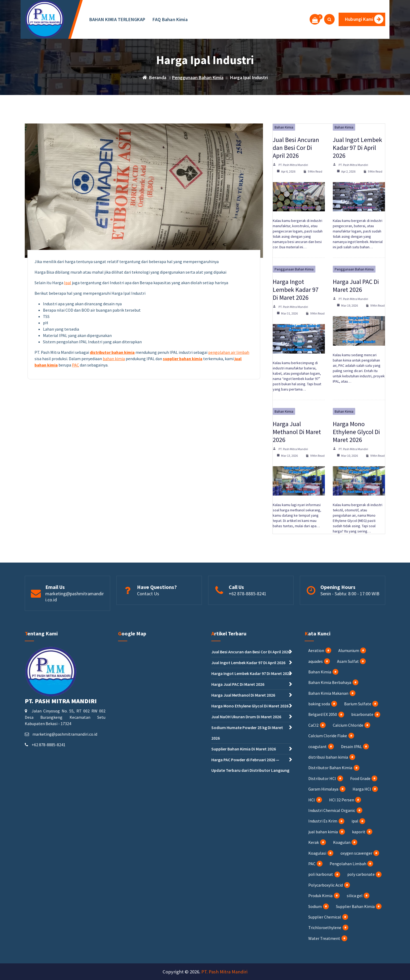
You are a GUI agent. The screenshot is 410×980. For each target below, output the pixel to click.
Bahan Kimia (284, 127)
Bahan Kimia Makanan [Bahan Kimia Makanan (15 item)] (328, 693)
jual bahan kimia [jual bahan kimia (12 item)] (323, 832)
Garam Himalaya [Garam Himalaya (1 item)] (323, 789)
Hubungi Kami (364, 19)
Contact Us (148, 594)
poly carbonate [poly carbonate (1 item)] (361, 874)
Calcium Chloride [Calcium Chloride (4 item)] (348, 725)
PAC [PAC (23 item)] (312, 864)
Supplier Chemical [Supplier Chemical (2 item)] (325, 917)
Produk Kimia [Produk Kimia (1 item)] (320, 896)
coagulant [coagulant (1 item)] (318, 746)
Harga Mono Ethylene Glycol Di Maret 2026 (356, 432)
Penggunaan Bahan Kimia (198, 77)
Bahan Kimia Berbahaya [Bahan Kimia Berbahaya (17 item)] (330, 682)
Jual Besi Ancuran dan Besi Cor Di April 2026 (296, 148)
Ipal (68, 283)
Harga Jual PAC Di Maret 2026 (356, 286)
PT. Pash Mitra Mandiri (293, 165)
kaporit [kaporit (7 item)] (359, 832)
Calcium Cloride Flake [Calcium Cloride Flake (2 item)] (328, 736)
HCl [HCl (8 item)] (312, 800)
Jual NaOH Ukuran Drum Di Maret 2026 (246, 717)
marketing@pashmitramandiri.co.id (65, 734)
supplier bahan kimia (183, 359)
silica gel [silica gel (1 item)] (355, 896)
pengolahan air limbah (229, 352)
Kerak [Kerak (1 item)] (314, 842)
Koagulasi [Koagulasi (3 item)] (317, 853)
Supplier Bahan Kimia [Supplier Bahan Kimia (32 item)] (355, 906)
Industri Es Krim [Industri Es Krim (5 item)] (323, 821)
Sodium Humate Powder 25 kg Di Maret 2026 (247, 733)
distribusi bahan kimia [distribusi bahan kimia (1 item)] (328, 757)
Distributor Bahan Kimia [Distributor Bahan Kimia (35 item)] (330, 768)
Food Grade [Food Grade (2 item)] (360, 778)
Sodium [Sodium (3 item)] (315, 906)
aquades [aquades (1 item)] (316, 661)
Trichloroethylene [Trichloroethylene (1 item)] (325, 927)
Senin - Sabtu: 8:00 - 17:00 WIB (350, 594)
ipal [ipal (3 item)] (355, 821)
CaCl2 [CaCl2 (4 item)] (313, 725)
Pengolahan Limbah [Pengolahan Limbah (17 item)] (348, 864)
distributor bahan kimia (112, 352)
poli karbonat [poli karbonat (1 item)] (321, 874)
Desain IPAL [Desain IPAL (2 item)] (352, 746)
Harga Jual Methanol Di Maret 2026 (297, 432)
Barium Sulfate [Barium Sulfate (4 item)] (358, 704)
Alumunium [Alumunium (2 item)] (349, 650)
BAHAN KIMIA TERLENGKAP (117, 19)
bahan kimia (114, 359)
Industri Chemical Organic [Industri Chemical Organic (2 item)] (332, 810)
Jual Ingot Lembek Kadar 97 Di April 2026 (357, 148)
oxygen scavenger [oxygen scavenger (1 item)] (356, 853)
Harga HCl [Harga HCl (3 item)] (362, 789)
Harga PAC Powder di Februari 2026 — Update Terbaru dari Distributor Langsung (250, 765)
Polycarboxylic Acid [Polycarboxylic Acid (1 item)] (326, 885)
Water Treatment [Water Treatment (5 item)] (324, 938)
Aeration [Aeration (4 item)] (316, 650)
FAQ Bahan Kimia (170, 19)
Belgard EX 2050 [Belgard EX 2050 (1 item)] (323, 714)
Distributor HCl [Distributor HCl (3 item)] (322, 778)
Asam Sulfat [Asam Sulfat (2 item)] (348, 661)
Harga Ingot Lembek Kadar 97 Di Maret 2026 (296, 290)
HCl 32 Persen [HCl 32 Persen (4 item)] (342, 800)
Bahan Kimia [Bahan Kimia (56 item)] (320, 672)
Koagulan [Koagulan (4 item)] (342, 842)
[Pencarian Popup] (329, 19)
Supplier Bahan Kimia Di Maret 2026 (244, 749)
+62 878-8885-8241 (248, 594)
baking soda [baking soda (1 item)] (319, 704)
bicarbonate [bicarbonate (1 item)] (362, 714)
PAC (75, 365)
